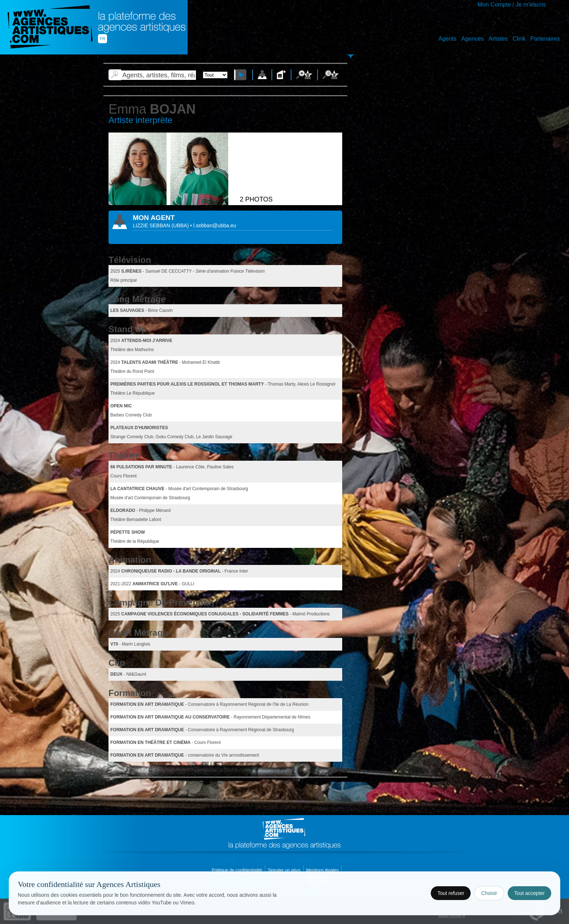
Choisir (489, 893)
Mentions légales (323, 870)
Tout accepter (529, 893)
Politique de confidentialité (238, 870)
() (181, 225)
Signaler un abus (285, 870)
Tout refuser (451, 893)
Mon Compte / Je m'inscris (512, 5)
